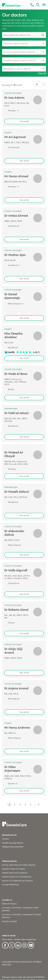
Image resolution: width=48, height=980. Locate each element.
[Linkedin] (18, 924)
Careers (6, 818)
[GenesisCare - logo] (11, 5)
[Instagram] (24, 924)
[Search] (38, 5)
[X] (12, 924)
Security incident (9, 900)
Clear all (42, 73)
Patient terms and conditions (15, 852)
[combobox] (24, 35)
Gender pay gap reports (13, 822)
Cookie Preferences (11, 863)
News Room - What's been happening (19, 918)
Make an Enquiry (9, 883)
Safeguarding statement (13, 826)
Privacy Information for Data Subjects (19, 844)
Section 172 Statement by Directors (17, 859)
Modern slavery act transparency (17, 856)
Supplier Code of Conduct (14, 848)
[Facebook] (5, 924)
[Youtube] (31, 924)
